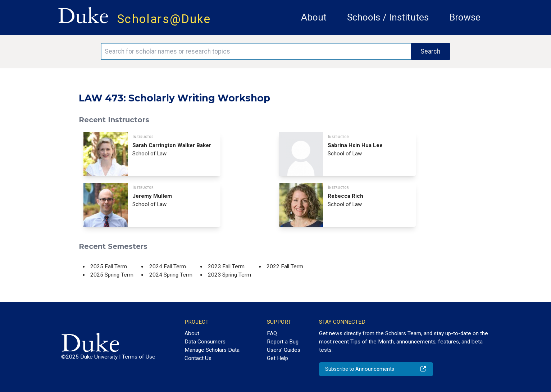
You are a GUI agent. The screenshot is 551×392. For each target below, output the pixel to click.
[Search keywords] (256, 51)
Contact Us (198, 358)
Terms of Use (139, 357)
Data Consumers (205, 342)
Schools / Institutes (388, 17)
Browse (465, 17)
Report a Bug (283, 342)
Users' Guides (284, 350)
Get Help (277, 358)
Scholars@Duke (164, 19)
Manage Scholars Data (212, 350)
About (314, 17)
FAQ (272, 333)
